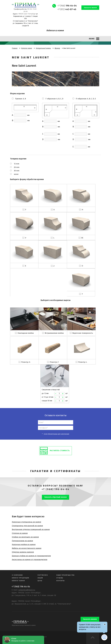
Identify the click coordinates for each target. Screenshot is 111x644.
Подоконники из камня (22, 541)
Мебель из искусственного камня (27, 548)
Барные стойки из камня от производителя (31, 556)
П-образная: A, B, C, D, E (86, 99)
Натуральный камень (43, 48)
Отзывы (60, 578)
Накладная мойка (26, 333)
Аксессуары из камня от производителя (30, 560)
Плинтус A (26, 362)
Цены (40, 581)
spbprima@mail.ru (27, 590)
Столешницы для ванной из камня (27, 526)
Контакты (61, 581)
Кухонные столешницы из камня (27, 522)
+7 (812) (67, 9)
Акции (40, 578)
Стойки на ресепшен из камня (25, 537)
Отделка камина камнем (23, 552)
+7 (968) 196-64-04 (56, 489)
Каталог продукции (21, 578)
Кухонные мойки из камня (24, 544)
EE (82, 238)
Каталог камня (27, 48)
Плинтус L (83, 362)
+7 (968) (67, 6)
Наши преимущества (65, 575)
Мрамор (57, 48)
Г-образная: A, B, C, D (54, 99)
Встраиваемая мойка (54, 333)
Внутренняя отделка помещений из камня (31, 529)
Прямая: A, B (21, 99)
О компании (17, 575)
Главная (15, 48)
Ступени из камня (20, 533)
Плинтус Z (54, 362)
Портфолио (43, 575)
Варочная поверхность (83, 333)
